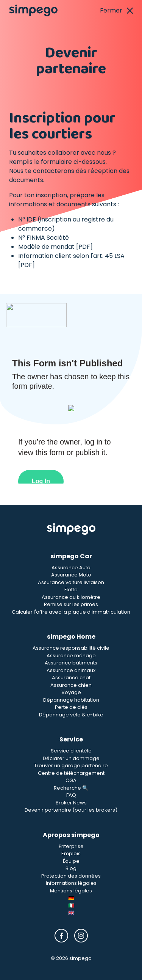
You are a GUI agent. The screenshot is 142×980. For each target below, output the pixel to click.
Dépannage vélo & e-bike (71, 715)
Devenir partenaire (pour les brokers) (71, 810)
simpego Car (71, 556)
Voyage (71, 692)
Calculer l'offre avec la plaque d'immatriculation (71, 612)
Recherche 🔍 (71, 788)
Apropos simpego (71, 835)
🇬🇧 (71, 913)
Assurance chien (71, 685)
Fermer (116, 10)
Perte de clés (71, 707)
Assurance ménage (71, 656)
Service (71, 739)
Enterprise (71, 846)
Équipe (71, 861)
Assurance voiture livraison (71, 582)
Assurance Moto (71, 575)
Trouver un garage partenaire (71, 766)
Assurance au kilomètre (71, 597)
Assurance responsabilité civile (71, 648)
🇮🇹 (71, 905)
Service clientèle (71, 751)
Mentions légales (71, 891)
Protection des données (71, 876)
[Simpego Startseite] (71, 529)
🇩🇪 (71, 898)
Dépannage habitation (71, 700)
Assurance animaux (71, 670)
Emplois (71, 854)
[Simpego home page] (33, 11)
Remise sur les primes (71, 604)
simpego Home (71, 637)
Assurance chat (71, 678)
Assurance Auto (71, 568)
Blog (71, 868)
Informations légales (71, 883)
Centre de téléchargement (71, 773)
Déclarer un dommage (71, 758)
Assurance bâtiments (71, 663)
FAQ (71, 795)
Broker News (71, 803)
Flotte (71, 590)
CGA (71, 780)
